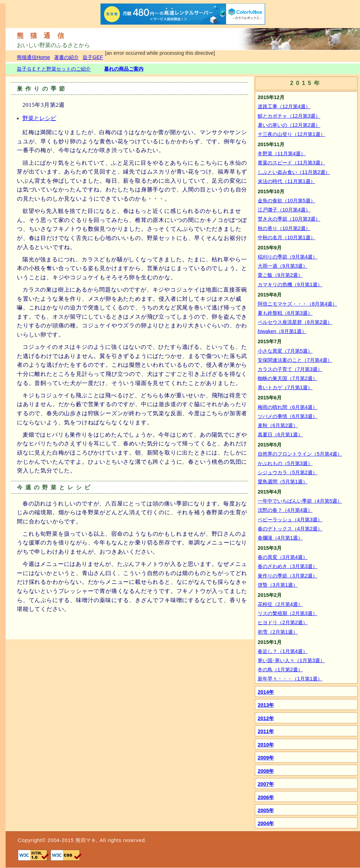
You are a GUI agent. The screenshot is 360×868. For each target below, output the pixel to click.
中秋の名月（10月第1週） (287, 237)
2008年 (266, 771)
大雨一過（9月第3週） (283, 266)
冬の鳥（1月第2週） (280, 670)
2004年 (266, 823)
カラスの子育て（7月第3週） (290, 369)
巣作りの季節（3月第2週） (288, 576)
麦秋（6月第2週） (278, 425)
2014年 (266, 692)
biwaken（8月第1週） (282, 331)
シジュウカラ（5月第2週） (288, 472)
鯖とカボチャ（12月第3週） (289, 116)
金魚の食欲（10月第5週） (287, 201)
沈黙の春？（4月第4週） (285, 510)
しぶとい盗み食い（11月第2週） (294, 172)
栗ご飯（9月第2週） (280, 275)
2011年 (266, 731)
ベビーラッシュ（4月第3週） (290, 520)
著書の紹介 (66, 57)
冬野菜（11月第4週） (282, 154)
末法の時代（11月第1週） (287, 181)
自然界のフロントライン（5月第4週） (300, 454)
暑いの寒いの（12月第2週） (289, 125)
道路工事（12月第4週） (284, 106)
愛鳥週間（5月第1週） (283, 482)
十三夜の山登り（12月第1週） (291, 134)
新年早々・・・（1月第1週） (290, 679)
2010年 (266, 745)
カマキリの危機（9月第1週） (290, 285)
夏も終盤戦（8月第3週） (285, 313)
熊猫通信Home (33, 57)
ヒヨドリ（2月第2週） (283, 622)
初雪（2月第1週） (278, 632)
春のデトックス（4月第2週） (290, 529)
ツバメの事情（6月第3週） (288, 416)
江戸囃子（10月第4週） (284, 210)
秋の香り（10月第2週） (284, 228)
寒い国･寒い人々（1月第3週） (291, 660)
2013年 (266, 705)
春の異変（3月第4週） (283, 557)
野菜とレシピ (39, 118)
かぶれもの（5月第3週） (285, 463)
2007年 (266, 784)
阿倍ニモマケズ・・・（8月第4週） (297, 304)
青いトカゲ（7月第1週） (285, 387)
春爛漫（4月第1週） (280, 538)
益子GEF (93, 57)
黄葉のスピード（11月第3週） (291, 163)
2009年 (266, 758)
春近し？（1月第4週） (283, 651)
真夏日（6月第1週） (280, 435)
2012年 (266, 718)
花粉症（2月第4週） (280, 604)
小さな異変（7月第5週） (285, 351)
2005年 (266, 810)
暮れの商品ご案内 (124, 69)
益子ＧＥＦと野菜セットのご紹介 (54, 69)
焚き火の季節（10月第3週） (289, 219)
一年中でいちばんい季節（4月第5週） (300, 501)
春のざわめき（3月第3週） (288, 566)
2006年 (266, 797)
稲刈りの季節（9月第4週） (288, 257)
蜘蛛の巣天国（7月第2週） (288, 378)
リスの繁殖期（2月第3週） (288, 613)
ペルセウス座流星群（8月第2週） (295, 322)
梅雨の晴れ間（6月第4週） (288, 407)
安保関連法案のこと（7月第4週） (295, 360)
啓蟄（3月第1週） (278, 585)
